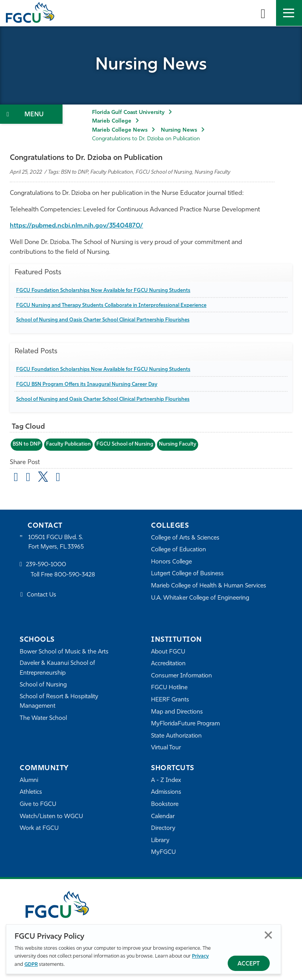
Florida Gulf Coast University (128, 113)
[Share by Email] (16, 478)
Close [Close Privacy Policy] (268, 935)
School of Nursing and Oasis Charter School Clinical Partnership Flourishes (103, 320)
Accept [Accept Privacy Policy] (249, 964)
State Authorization (176, 736)
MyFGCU (163, 852)
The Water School (43, 718)
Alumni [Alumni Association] (29, 781)
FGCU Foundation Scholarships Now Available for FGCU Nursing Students (103, 291)
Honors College (171, 562)
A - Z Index (166, 781)
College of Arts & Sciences (185, 538)
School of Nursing (43, 685)
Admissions (166, 792)
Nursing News (179, 130)
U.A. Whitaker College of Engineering (200, 598)
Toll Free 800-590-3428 (63, 575)
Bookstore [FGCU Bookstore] (165, 805)
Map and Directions (177, 712)
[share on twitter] (43, 477)
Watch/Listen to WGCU (51, 817)
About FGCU (168, 652)
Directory (163, 829)
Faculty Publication (68, 444)
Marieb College (112, 121)
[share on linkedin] (58, 478)
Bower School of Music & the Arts (64, 652)
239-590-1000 (46, 565)
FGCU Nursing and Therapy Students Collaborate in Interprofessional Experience (111, 306)
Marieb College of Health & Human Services (209, 586)
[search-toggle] (263, 13)
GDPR (31, 964)
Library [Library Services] (160, 841)
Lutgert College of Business (187, 574)
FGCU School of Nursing (125, 444)
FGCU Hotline (169, 688)
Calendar (163, 817)
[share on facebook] (28, 478)
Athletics (31, 792)
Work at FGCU (39, 829)
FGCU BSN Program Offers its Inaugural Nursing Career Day (87, 384)
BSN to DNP (27, 444)
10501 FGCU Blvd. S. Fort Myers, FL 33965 (56, 542)
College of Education (179, 550)
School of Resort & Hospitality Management (59, 702)
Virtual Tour (166, 748)
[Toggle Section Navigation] (31, 114)
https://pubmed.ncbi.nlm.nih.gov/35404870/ (76, 226)
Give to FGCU (38, 805)
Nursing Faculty (178, 444)
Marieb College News (120, 130)
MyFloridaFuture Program (185, 724)
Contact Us (41, 595)
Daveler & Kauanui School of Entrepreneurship (57, 668)
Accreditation (168, 664)
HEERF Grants (170, 700)
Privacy (200, 956)
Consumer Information (181, 676)
